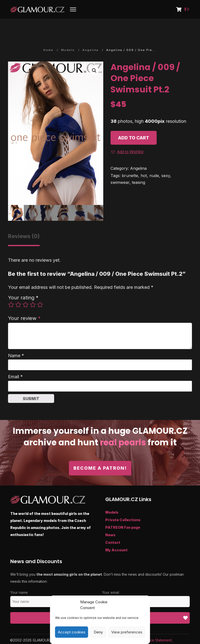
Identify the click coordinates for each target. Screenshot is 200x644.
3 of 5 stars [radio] (26, 290)
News (110, 521)
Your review (24, 304)
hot (144, 161)
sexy (166, 161)
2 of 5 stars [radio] (18, 290)
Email (15, 363)
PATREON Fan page (123, 513)
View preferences (127, 632)
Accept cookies (72, 632)
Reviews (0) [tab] (24, 222)
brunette (130, 161)
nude (154, 161)
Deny (98, 632)
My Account (116, 536)
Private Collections (123, 506)
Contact (113, 528)
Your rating (23, 283)
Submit (31, 384)
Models (112, 498)
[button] (94, 57)
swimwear (120, 168)
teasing (138, 168)
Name (16, 341)
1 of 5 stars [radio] (11, 290)
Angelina (138, 154)
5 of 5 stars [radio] (40, 290)
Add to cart (134, 123)
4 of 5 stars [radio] (33, 290)
